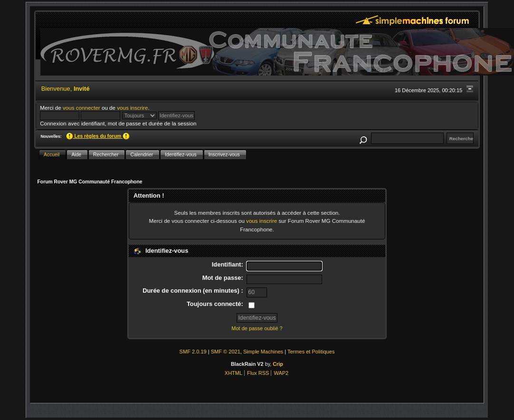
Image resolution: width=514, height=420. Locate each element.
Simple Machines (263, 352)
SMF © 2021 (226, 352)
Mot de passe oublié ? (257, 328)
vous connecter (81, 108)
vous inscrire (132, 108)
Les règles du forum (98, 136)
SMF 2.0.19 (193, 352)
